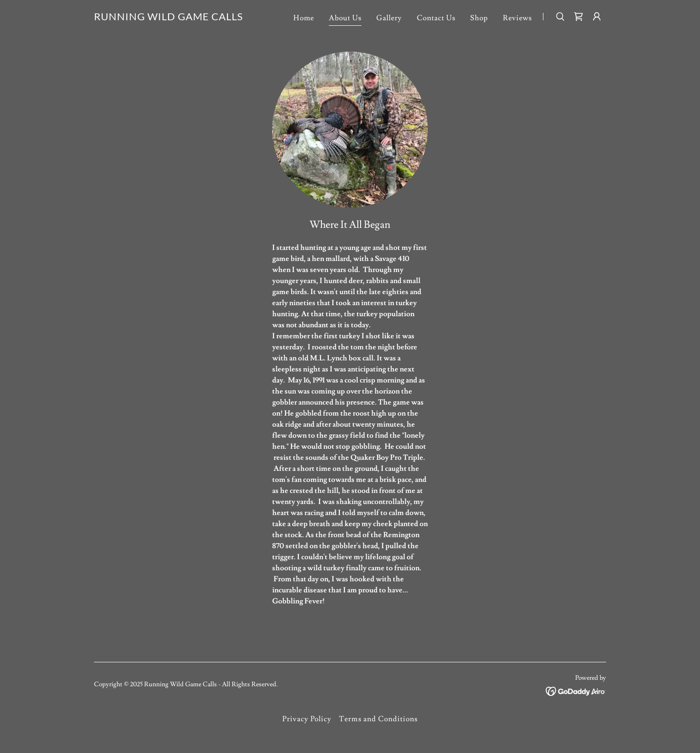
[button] (597, 17)
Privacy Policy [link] (307, 719)
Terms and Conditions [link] (378, 719)
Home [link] (304, 18)
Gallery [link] (389, 18)
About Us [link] (345, 18)
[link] (169, 18)
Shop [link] (479, 18)
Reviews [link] (517, 18)
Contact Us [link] (436, 18)
